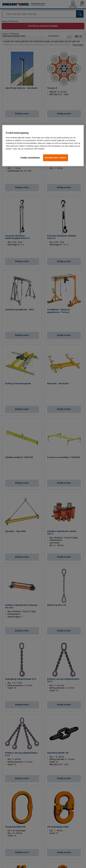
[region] (43, 146)
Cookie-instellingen (30, 157)
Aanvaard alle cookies (56, 158)
